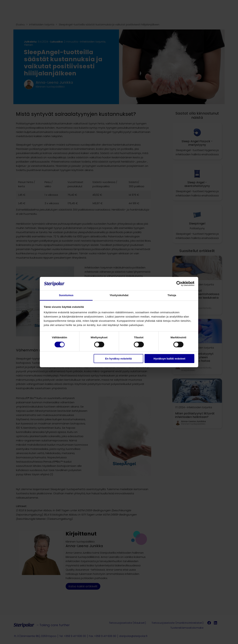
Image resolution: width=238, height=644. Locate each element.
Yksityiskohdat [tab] (119, 295)
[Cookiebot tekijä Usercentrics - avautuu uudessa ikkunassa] (179, 284)
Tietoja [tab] (172, 295)
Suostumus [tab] (66, 295)
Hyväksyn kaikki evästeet (169, 359)
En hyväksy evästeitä (118, 359)
